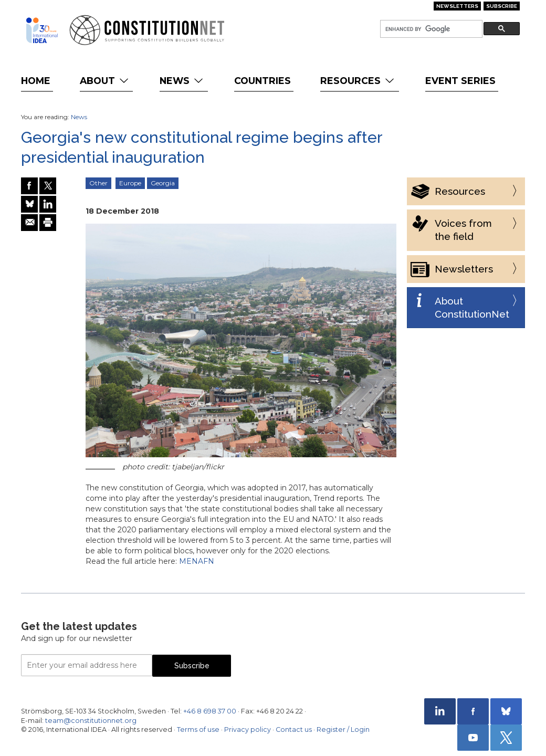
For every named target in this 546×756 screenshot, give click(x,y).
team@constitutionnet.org (91, 721)
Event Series (460, 81)
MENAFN (197, 561)
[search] (430, 29)
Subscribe (502, 6)
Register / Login (343, 729)
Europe (130, 183)
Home (36, 81)
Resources (358, 81)
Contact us (294, 729)
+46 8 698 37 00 (210, 711)
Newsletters (457, 6)
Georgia (163, 183)
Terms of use (198, 729)
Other (98, 183)
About (105, 81)
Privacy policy (248, 729)
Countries (262, 81)
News (182, 81)
